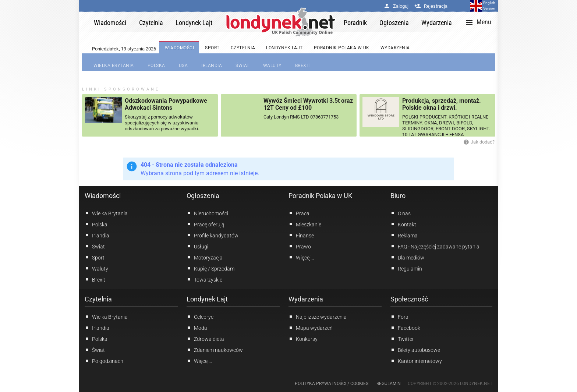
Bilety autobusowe (415, 350)
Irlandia (97, 235)
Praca (299, 213)
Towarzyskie (204, 279)
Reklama (404, 235)
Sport (95, 257)
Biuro (398, 196)
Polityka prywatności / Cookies (332, 384)
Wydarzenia (306, 299)
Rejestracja (431, 6)
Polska (96, 224)
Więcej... (199, 361)
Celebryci (201, 317)
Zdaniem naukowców (215, 350)
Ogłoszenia (203, 196)
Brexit (95, 279)
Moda (197, 328)
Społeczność (409, 299)
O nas (401, 213)
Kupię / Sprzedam (210, 268)
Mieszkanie (305, 224)
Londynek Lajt (207, 299)
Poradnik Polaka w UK (320, 196)
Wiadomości (103, 196)
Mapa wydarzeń (311, 328)
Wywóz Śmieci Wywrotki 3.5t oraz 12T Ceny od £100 (308, 104)
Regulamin (406, 268)
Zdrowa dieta (205, 339)
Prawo (300, 246)
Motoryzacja (205, 257)
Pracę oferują (206, 224)
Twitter (402, 339)
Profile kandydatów (213, 235)
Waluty (96, 268)
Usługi (197, 246)
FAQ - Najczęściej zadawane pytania (435, 246)
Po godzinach (104, 361)
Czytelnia (98, 299)
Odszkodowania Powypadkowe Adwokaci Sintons (166, 104)
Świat (95, 246)
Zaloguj (396, 6)
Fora (399, 317)
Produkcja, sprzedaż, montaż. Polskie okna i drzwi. (442, 104)
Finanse (301, 235)
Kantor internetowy (416, 361)
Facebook (405, 328)
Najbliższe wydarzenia (318, 317)
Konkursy (303, 339)
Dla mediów (407, 257)
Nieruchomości (207, 213)
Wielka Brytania (106, 213)
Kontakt (403, 224)
